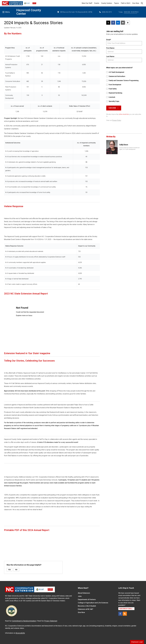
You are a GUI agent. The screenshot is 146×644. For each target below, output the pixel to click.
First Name (110, 48)
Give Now (136, 3)
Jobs (80, 596)
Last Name (110, 56)
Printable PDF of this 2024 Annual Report (27, 530)
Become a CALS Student (87, 606)
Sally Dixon (124, 145)
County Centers (107, 3)
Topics (116, 3)
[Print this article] (128, 23)
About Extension (84, 593)
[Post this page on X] (108, 23)
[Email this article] (123, 23)
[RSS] (125, 614)
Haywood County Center (29, 12)
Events (97, 3)
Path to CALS (126, 3)
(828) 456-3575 (105, 12)
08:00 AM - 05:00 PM (131, 12)
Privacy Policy (117, 120)
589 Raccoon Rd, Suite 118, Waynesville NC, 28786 (75, 12)
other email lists (124, 114)
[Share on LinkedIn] (118, 23)
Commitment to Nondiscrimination (24, 621)
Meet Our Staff (87, 3)
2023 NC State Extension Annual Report (26, 294)
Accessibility (20, 633)
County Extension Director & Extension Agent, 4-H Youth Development (129, 149)
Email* (109, 40)
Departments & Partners (87, 599)
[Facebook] (120, 614)
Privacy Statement (51, 621)
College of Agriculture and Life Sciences (93, 603)
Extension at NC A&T (86, 609)
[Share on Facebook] (113, 23)
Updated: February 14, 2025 (13, 28)
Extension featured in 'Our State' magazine (27, 353)
